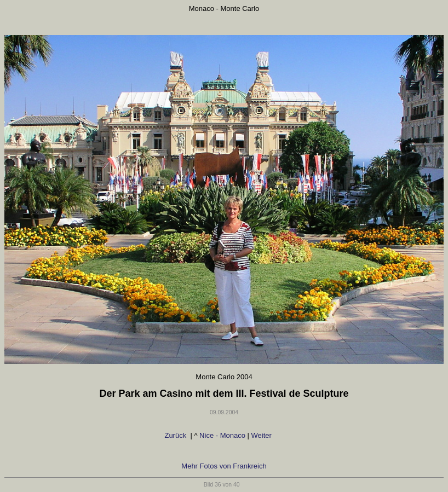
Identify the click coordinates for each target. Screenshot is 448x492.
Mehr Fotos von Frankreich (224, 466)
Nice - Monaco (222, 435)
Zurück (176, 435)
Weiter (263, 435)
